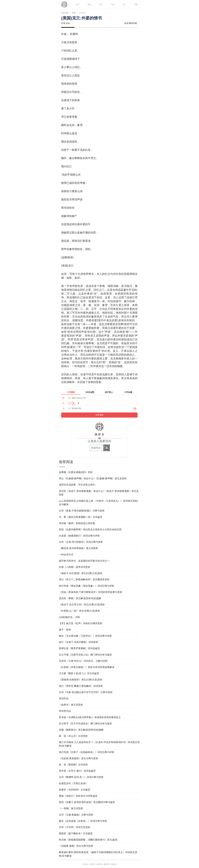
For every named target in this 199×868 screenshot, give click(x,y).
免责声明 (91, 864)
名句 (100, 4)
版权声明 (108, 864)
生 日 (66, 409)
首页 (77, 4)
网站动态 (117, 864)
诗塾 (136, 4)
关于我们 (82, 864)
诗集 (89, 4)
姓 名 (66, 398)
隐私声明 (99, 864)
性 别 (66, 404)
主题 (112, 4)
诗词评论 (87, 13)
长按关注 (96, 448)
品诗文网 (66, 13)
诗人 (124, 4)
